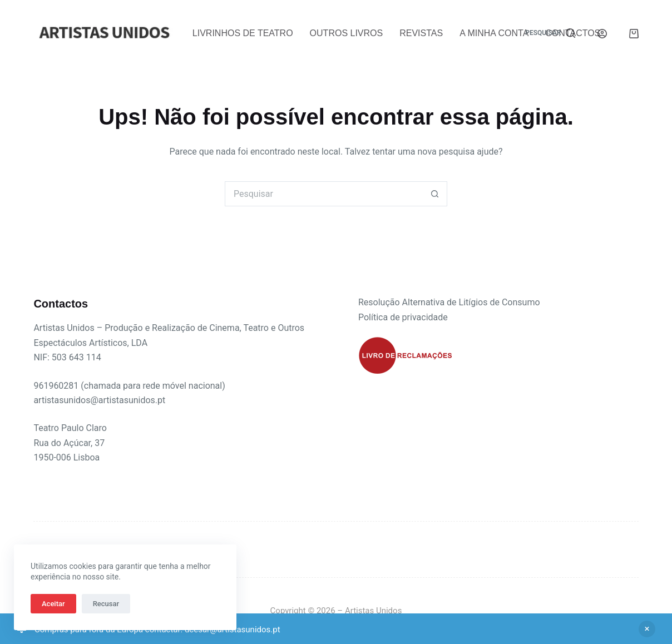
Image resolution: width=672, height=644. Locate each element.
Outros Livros (347, 33)
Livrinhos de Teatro (243, 33)
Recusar (106, 604)
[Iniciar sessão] (602, 34)
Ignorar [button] (647, 629)
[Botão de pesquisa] (435, 194)
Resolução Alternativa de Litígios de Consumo (449, 302)
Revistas (421, 33)
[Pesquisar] (550, 33)
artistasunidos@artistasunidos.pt (99, 400)
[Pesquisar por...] (323, 194)
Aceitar (53, 604)
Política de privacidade (403, 317)
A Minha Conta (494, 33)
